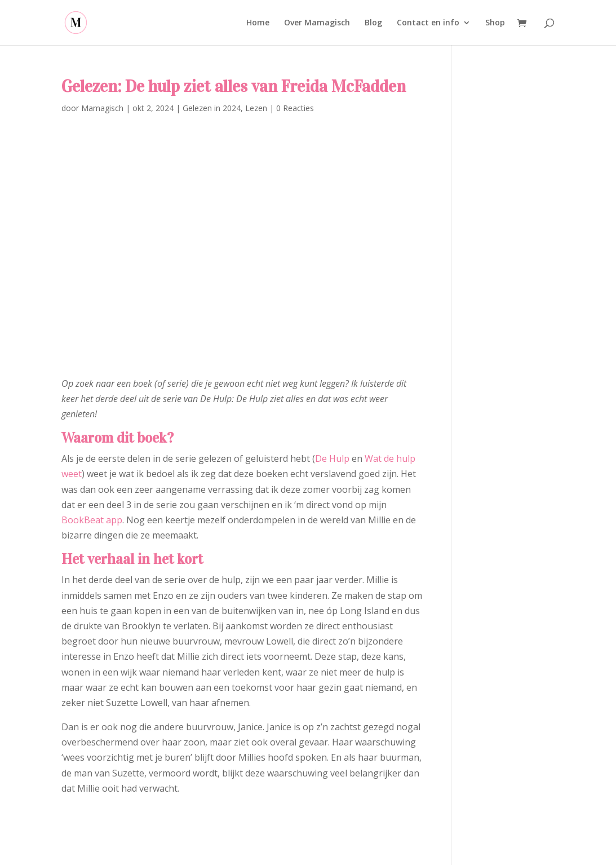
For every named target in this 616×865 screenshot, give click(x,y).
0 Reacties (295, 108)
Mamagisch (102, 108)
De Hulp (332, 458)
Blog (373, 23)
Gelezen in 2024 (212, 108)
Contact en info (428, 23)
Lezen (256, 108)
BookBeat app (92, 520)
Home (258, 23)
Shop (495, 23)
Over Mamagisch (317, 23)
